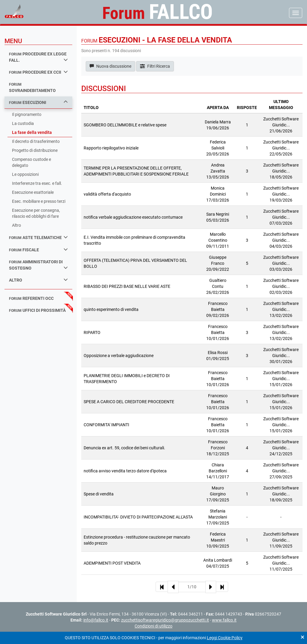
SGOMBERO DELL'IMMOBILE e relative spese (125, 125)
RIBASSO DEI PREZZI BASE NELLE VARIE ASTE (127, 286)
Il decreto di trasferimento (36, 141)
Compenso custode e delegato (31, 162)
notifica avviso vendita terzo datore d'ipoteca (125, 471)
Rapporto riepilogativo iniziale (111, 148)
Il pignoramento (27, 114)
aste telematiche (38, 237)
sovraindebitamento (32, 88)
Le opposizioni (25, 174)
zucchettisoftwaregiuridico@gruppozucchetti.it (165, 620)
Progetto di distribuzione (35, 150)
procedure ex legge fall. (38, 57)
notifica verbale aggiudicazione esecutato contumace (133, 217)
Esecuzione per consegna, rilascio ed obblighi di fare (36, 213)
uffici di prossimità (37, 310)
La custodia (23, 123)
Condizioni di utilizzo (153, 626)
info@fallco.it (96, 620)
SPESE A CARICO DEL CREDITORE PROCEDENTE (129, 402)
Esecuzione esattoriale (33, 192)
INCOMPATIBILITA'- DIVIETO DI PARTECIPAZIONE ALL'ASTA (138, 517)
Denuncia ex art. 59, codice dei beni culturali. (124, 448)
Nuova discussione (110, 66)
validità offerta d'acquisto (107, 194)
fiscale (38, 250)
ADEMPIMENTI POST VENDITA (112, 563)
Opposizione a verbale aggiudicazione (119, 356)
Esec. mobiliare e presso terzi (39, 201)
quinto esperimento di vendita (111, 309)
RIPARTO (92, 332)
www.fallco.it (224, 620)
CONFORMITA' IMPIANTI (106, 425)
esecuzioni (38, 102)
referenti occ (31, 298)
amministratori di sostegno (38, 265)
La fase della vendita (32, 132)
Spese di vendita (99, 494)
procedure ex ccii (38, 72)
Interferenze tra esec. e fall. (37, 183)
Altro (16, 225)
